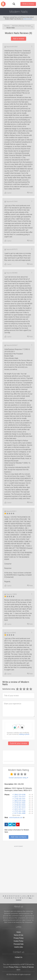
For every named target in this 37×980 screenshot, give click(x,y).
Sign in (18, 4)
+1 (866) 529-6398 (19, 795)
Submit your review (18, 743)
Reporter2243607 (11, 345)
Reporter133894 (11, 594)
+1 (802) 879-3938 (19, 801)
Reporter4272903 (11, 202)
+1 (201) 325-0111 (19, 809)
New (30, 898)
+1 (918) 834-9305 (19, 805)
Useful (8, 193)
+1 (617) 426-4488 (19, 813)
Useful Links (19, 947)
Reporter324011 (11, 511)
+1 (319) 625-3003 (19, 803)
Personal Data (18, 944)
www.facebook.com (16, 818)
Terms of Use (18, 935)
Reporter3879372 (11, 249)
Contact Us (19, 957)
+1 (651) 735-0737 (19, 797)
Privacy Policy (19, 938)
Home (19, 932)
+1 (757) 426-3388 (19, 811)
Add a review (19, 39)
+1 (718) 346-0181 (19, 799)
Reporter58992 (10, 633)
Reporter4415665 (11, 47)
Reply (30, 193)
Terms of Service (28, 967)
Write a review (28, 4)
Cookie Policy (18, 941)
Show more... (17, 815)
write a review (28, 19)
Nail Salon (15, 26)
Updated (19, 900)
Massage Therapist (25, 26)
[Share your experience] (18, 709)
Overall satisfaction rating (19, 778)
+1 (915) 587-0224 (19, 807)
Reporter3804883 (11, 273)
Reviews (7, 26)
